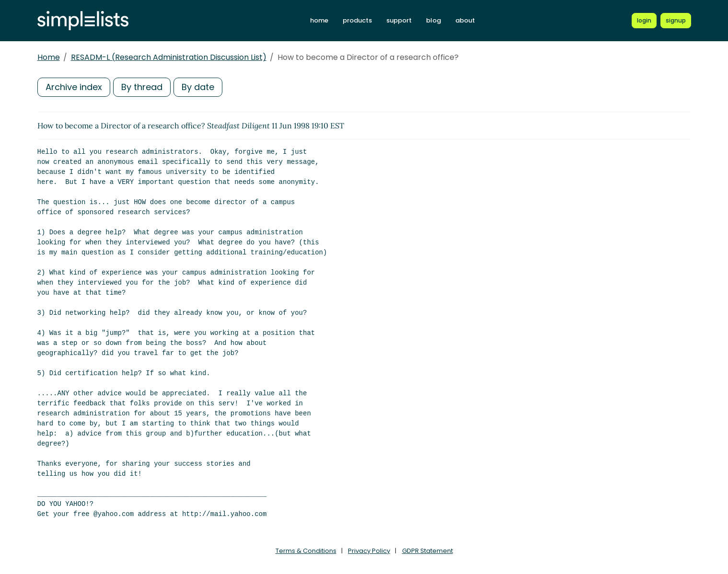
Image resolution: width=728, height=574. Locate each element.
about (465, 20)
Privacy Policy (369, 551)
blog (433, 20)
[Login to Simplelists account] (644, 21)
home (319, 20)
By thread (142, 87)
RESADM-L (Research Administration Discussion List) (169, 57)
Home (49, 57)
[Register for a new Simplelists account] (676, 21)
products (357, 20)
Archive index (74, 87)
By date (198, 87)
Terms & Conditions (306, 551)
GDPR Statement (428, 551)
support (399, 20)
